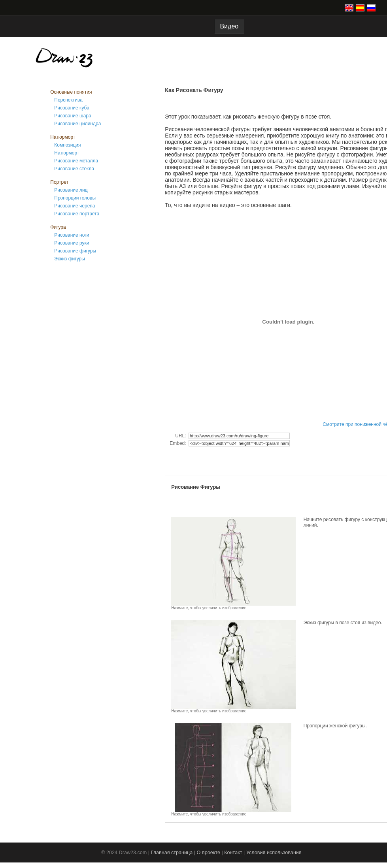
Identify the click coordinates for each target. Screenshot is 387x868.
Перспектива (68, 100)
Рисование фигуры (75, 251)
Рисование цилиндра (77, 124)
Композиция (67, 145)
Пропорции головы (75, 198)
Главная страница (172, 853)
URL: (181, 436)
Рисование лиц (71, 190)
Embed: (178, 443)
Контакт (233, 853)
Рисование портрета (77, 214)
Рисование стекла (74, 169)
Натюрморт (67, 153)
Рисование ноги (72, 235)
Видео (229, 26)
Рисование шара (73, 116)
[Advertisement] (82, 394)
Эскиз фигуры (70, 259)
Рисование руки (72, 243)
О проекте (209, 853)
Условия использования (274, 853)
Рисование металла (76, 161)
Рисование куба (72, 108)
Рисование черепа (75, 206)
